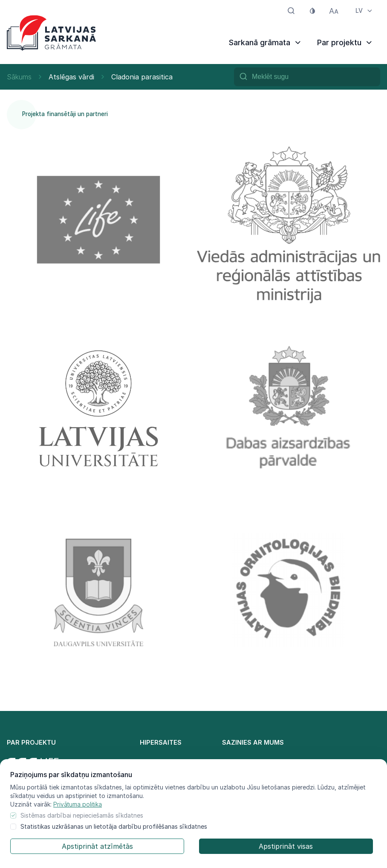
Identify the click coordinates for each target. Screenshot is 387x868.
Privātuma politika (78, 804)
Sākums (19, 77)
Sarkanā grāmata (266, 42)
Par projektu (345, 42)
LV (364, 10)
